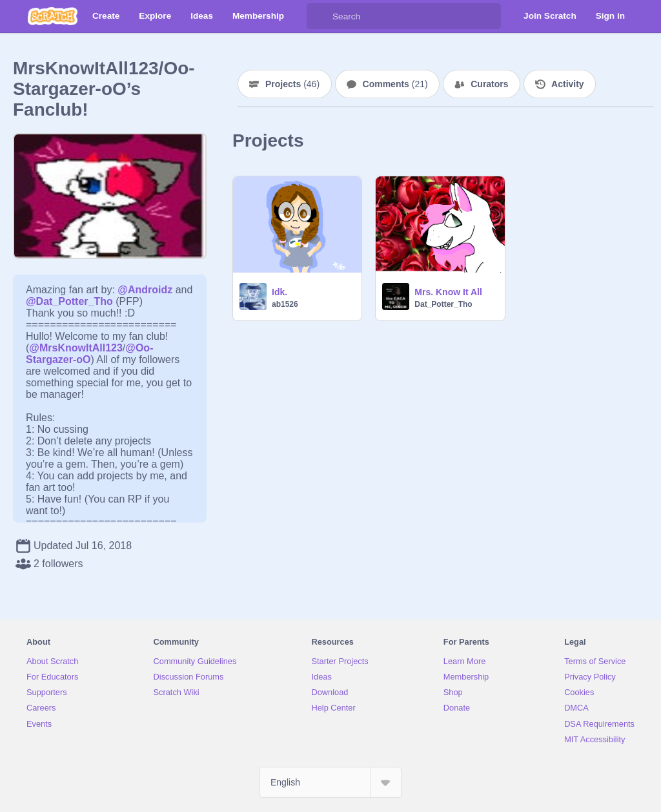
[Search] (320, 16)
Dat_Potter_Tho (443, 304)
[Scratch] (53, 16)
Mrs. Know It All (448, 292)
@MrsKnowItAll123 (76, 348)
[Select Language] (330, 782)
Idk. (280, 292)
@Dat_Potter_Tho (69, 301)
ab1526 (285, 304)
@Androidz (145, 290)
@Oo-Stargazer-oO (89, 354)
